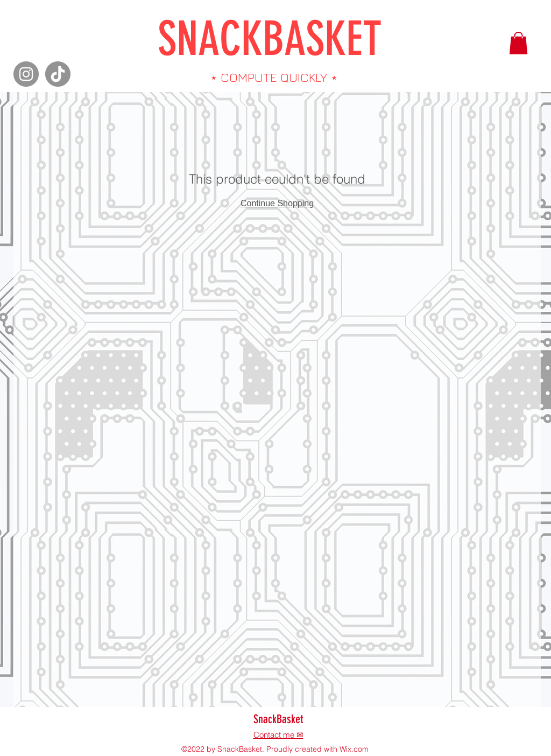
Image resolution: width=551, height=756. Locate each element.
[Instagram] (26, 74)
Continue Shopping (277, 203)
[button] (518, 43)
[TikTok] (58, 74)
